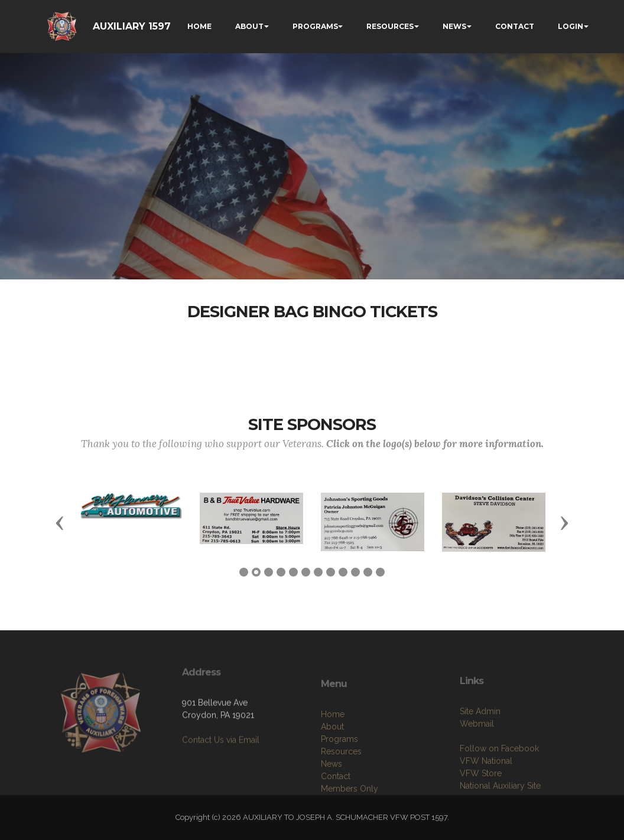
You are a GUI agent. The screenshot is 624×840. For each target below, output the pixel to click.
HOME (199, 26)
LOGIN (571, 26)
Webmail (477, 753)
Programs (339, 772)
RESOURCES (390, 26)
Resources (341, 784)
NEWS (454, 26)
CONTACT (515, 26)
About (332, 760)
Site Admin (480, 741)
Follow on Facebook (499, 778)
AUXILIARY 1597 (132, 26)
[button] (60, 522)
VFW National (486, 790)
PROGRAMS (315, 26)
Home (333, 747)
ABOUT (249, 26)
